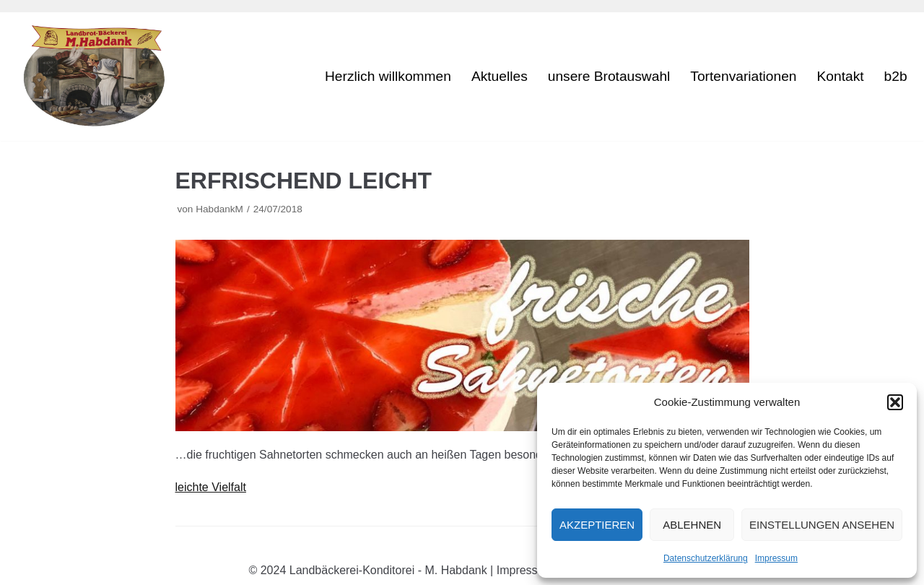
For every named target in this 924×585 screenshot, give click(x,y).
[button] (895, 402)
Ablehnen (692, 525)
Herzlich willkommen (388, 77)
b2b (896, 77)
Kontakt (841, 77)
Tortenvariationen (743, 77)
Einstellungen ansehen (822, 525)
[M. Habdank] (100, 77)
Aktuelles (500, 77)
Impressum (776, 558)
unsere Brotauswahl (609, 77)
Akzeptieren (597, 525)
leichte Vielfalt (211, 487)
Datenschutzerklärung (706, 558)
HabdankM (219, 209)
